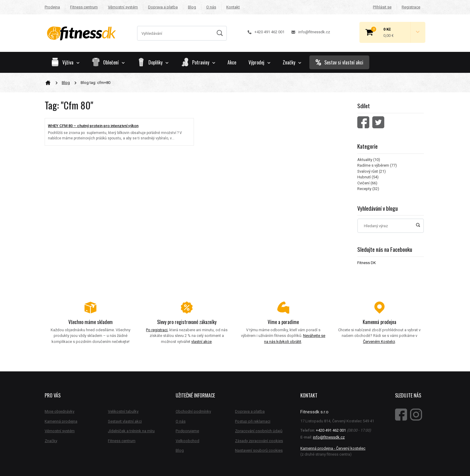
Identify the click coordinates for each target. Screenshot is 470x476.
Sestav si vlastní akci (339, 62)
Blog (192, 7)
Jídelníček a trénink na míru (131, 431)
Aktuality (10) (369, 160)
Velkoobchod (187, 441)
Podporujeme (187, 431)
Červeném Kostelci (379, 342)
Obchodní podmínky (193, 411)
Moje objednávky (59, 411)
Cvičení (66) (367, 183)
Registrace (411, 7)
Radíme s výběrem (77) (377, 165)
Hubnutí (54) (368, 177)
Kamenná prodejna (61, 421)
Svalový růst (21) (372, 171)
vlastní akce (201, 342)
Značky (292, 62)
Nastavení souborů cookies (259, 450)
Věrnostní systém (123, 7)
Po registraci (157, 330)
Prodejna (52, 7)
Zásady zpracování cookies (259, 441)
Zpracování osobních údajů (259, 431)
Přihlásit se (382, 7)
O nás (211, 7)
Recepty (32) (368, 189)
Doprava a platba (163, 7)
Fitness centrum (84, 7)
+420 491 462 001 (266, 32)
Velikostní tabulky (123, 411)
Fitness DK (367, 263)
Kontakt (233, 7)
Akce (232, 62)
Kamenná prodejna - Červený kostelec (333, 448)
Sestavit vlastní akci (125, 421)
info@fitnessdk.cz (311, 32)
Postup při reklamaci (253, 421)
